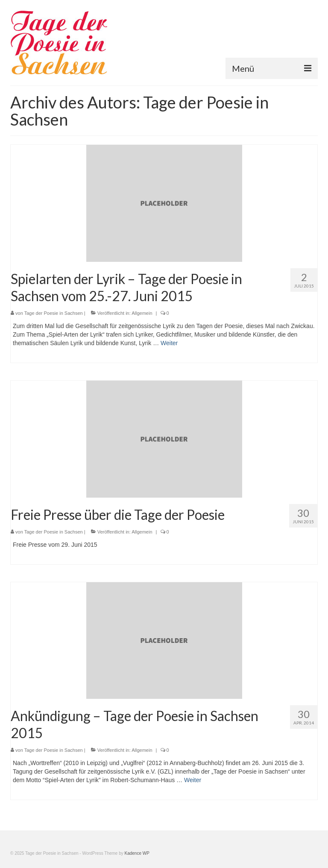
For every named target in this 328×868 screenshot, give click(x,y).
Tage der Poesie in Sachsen (54, 313)
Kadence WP (137, 853)
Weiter (169, 343)
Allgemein (142, 313)
